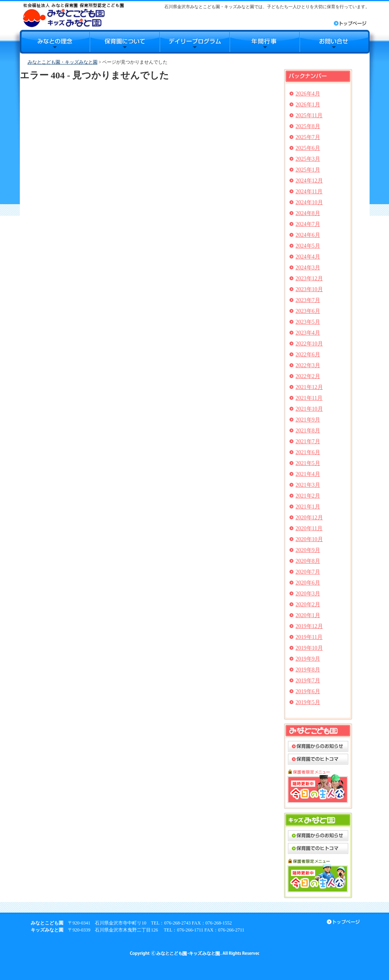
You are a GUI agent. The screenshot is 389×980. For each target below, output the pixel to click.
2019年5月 (308, 702)
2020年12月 (309, 518)
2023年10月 (309, 289)
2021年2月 (308, 496)
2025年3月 (308, 159)
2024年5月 (308, 246)
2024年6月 (308, 235)
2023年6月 (308, 311)
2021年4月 (308, 474)
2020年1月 (308, 615)
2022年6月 (308, 355)
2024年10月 (309, 202)
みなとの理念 (55, 42)
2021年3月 (308, 485)
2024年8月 (308, 213)
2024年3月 (308, 268)
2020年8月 (308, 561)
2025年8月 (308, 126)
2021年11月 (309, 398)
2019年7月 (308, 681)
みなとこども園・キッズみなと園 (63, 62)
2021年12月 (309, 387)
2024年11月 (309, 192)
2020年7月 (308, 572)
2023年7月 (308, 300)
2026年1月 (308, 105)
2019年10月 (309, 648)
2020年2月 (308, 604)
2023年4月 (308, 333)
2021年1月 (308, 507)
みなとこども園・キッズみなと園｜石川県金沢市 (73, 15)
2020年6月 (308, 583)
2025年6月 (308, 148)
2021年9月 (308, 420)
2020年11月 (309, 528)
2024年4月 (308, 257)
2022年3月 (308, 365)
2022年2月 (308, 376)
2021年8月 (308, 431)
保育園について (125, 42)
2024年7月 (308, 224)
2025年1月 (308, 170)
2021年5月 (308, 463)
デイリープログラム (195, 42)
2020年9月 (308, 550)
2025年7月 (308, 137)
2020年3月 (308, 594)
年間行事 (265, 42)
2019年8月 (308, 670)
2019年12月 (309, 626)
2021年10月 (309, 409)
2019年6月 (308, 691)
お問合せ (335, 42)
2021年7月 (308, 441)
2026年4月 (308, 94)
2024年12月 (309, 181)
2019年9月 (308, 659)
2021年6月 (308, 452)
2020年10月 (309, 539)
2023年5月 (308, 322)
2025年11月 (309, 115)
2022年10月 (309, 344)
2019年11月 (309, 637)
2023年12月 (309, 278)
